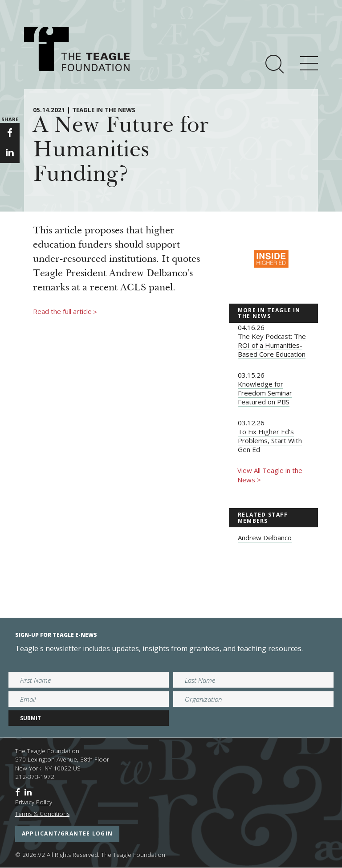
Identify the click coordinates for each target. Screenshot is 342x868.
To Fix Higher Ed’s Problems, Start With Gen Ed (270, 440)
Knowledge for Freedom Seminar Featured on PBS (265, 393)
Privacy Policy (34, 802)
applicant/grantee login (67, 833)
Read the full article (65, 312)
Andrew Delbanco (265, 538)
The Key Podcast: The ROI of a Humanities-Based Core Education (272, 345)
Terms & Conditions (42, 814)
